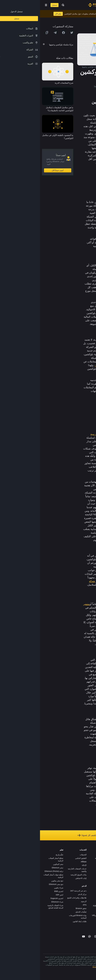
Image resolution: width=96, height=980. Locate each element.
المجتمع (90, 890)
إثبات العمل (69, 434)
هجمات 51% (63, 456)
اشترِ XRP (19, 895)
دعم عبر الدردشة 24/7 (38, 891)
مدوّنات (90, 886)
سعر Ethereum (17, 868)
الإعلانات (90, 862)
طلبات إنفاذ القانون (40, 921)
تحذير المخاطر (88, 893)
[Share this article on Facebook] (23, 33)
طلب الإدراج (65, 912)
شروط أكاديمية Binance (60, 967)
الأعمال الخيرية (64, 890)
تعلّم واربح (19, 855)
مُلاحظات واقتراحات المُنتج (37, 898)
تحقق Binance (41, 908)
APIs (45, 905)
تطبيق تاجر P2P (64, 902)
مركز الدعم (42, 894)
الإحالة (44, 865)
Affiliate (44, 862)
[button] (6, 5)
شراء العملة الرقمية (62, 858)
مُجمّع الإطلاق (65, 876)
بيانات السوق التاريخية (39, 875)
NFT (68, 879)
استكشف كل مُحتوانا (48, 835)
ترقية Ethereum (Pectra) (14, 871)
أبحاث (68, 886)
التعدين (58, 365)
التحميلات (43, 855)
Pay (68, 862)
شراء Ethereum (17, 902)
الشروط (90, 876)
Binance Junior (64, 865)
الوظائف (90, 858)
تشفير (46, 604)
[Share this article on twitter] (32, 33)
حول (91, 855)
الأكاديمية (66, 869)
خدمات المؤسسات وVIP (61, 915)
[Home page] (56, 5)
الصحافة (90, 869)
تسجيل (14, 5)
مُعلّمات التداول (41, 912)
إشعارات (90, 897)
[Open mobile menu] (6, 5)
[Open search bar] (22, 5)
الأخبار (91, 865)
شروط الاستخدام (84, 967)
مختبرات (67, 919)
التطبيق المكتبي (41, 858)
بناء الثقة (90, 883)
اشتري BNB (19, 891)
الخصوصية (89, 879)
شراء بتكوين (19, 888)
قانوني (91, 872)
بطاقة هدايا (66, 872)
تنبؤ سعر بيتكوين (17, 881)
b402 (68, 922)
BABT (67, 883)
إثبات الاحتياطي (41, 878)
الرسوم (44, 901)
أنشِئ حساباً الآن (18, 170)
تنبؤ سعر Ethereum (16, 884)
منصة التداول (65, 855)
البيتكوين (74, 441)
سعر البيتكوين (18, 864)
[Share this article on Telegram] (15, 33)
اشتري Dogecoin (17, 898)
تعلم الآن (18, 14)
